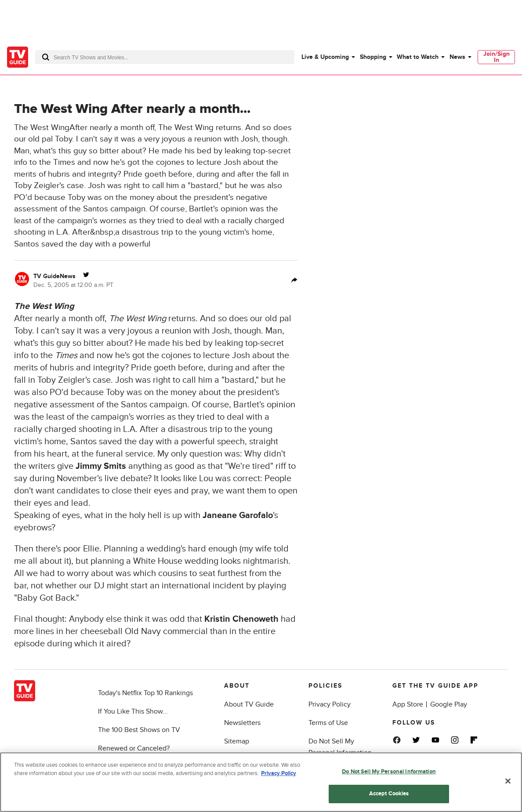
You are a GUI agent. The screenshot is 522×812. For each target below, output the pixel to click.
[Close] (508, 781)
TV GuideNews (54, 276)
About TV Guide (249, 704)
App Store (408, 704)
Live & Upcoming (325, 57)
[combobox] (165, 57)
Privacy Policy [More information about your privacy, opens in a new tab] (279, 773)
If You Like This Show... (133, 711)
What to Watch (418, 57)
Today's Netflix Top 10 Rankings (145, 693)
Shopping (373, 57)
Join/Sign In (497, 57)
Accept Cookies (389, 794)
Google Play (449, 704)
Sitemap (237, 741)
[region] (261, 782)
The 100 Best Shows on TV (139, 730)
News (457, 57)
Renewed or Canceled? (134, 748)
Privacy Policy (330, 704)
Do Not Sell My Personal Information (389, 772)
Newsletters (242, 723)
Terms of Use (328, 723)
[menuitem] (328, 57)
